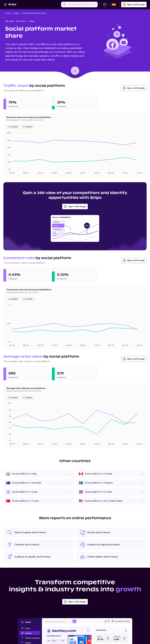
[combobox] (82, 4)
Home (8, 13)
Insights (16, 13)
